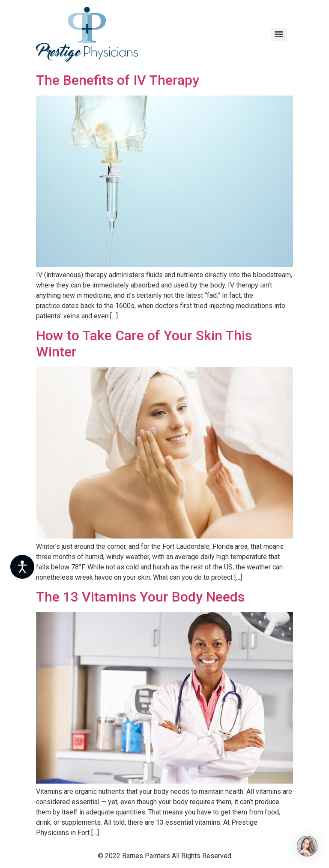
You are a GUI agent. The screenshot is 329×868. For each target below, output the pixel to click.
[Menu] (279, 34)
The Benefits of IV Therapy (118, 80)
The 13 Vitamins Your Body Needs (140, 597)
